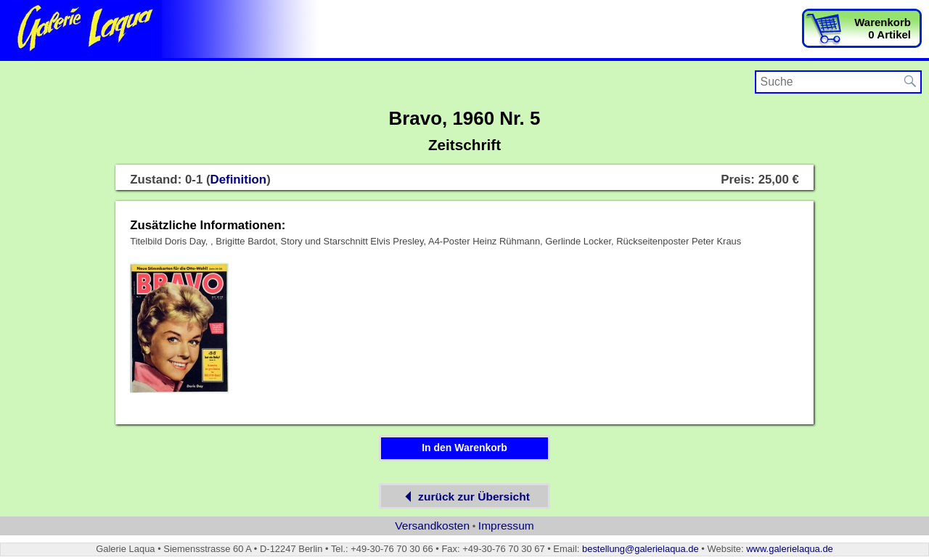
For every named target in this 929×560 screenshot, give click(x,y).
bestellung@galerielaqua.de (641, 549)
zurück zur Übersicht (464, 497)
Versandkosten (432, 526)
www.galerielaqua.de (790, 549)
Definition (239, 180)
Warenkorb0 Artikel (883, 28)
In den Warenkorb (464, 448)
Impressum (506, 526)
